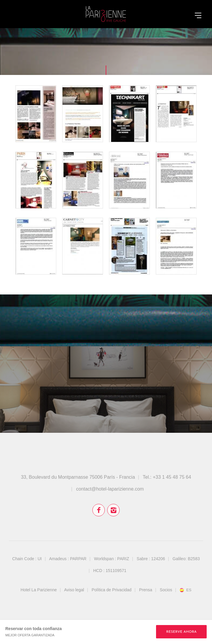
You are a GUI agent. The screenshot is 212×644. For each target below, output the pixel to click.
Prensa (146, 590)
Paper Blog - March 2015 (36, 246)
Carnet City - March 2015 (83, 246)
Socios (166, 590)
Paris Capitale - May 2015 (36, 180)
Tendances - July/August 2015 (176, 114)
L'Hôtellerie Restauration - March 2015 (176, 180)
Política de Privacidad (111, 590)
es (189, 590)
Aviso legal (74, 590)
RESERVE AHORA (181, 632)
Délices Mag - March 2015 (129, 180)
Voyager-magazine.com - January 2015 (176, 246)
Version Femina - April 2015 (83, 180)
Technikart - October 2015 (129, 114)
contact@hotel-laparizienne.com (110, 489)
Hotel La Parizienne (39, 590)
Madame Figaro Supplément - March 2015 (129, 246)
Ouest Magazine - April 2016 (36, 114)
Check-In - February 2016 (83, 114)
